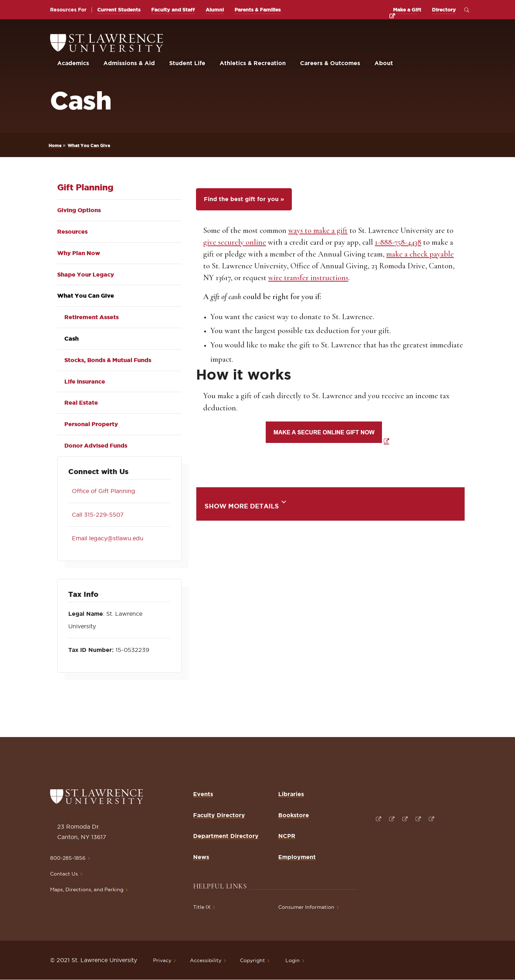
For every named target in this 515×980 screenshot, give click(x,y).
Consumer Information (306, 907)
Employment (297, 857)
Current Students (119, 10)
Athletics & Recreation (253, 63)
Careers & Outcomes (330, 63)
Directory (444, 10)
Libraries (291, 794)
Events (203, 794)
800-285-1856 (68, 858)
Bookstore (294, 815)
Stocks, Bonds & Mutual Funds (108, 360)
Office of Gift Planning (102, 491)
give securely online (235, 242)
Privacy (162, 960)
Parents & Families (258, 10)
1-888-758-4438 (398, 242)
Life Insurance (85, 381)
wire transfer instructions (308, 278)
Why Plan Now (79, 253)
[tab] (330, 504)
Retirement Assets (92, 317)
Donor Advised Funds (96, 445)
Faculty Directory (219, 815)
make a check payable (420, 254)
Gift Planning (85, 187)
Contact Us (64, 874)
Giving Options (79, 210)
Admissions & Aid (129, 63)
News (201, 857)
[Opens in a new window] (378, 818)
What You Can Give (89, 145)
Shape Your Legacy (86, 274)
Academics (73, 63)
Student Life (187, 63)
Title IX (202, 907)
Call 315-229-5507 (96, 515)
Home (56, 145)
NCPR (287, 836)
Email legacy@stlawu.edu (106, 538)
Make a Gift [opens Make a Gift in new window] (407, 10)
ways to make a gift (318, 230)
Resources (72, 231)
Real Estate (81, 403)
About (384, 63)
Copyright (252, 960)
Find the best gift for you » (244, 199)
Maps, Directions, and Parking (87, 889)
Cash (72, 338)
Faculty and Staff (173, 10)
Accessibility (206, 960)
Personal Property (91, 424)
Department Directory (226, 836)
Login (293, 960)
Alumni (215, 10)
